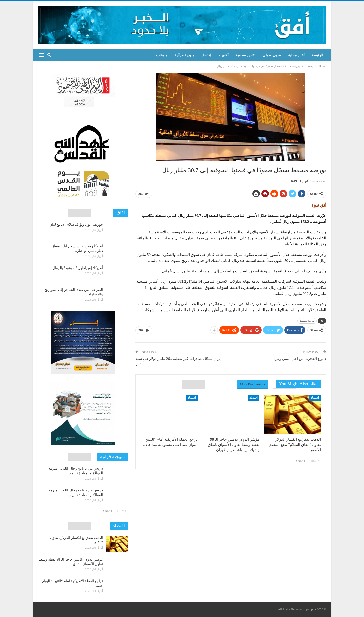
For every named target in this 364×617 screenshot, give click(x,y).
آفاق (225, 55)
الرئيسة (317, 55)
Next (301, 461)
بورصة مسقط (307, 321)
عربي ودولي (272, 55)
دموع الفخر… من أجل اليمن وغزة (300, 359)
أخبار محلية (297, 55)
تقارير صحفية (246, 55)
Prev (314, 461)
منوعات (162, 55)
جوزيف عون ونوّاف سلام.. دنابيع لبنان (76, 225)
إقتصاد (206, 55)
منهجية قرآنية (185, 55)
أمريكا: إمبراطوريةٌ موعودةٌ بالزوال (78, 268)
